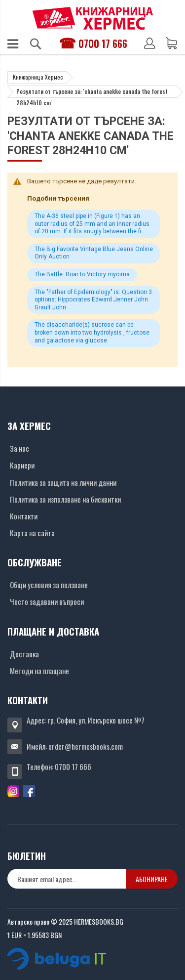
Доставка (24, 654)
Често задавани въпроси (47, 601)
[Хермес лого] (93, 18)
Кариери (22, 465)
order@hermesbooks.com (86, 746)
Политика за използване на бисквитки (65, 499)
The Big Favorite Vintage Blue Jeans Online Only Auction (94, 253)
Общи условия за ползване (49, 585)
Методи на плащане (39, 671)
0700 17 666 (103, 43)
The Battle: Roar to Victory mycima (82, 274)
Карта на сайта (32, 533)
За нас (19, 448)
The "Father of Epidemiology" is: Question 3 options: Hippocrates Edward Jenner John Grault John (93, 300)
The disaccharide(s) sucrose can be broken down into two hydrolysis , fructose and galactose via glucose (92, 332)
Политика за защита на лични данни (63, 482)
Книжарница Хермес (38, 77)
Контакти (24, 516)
